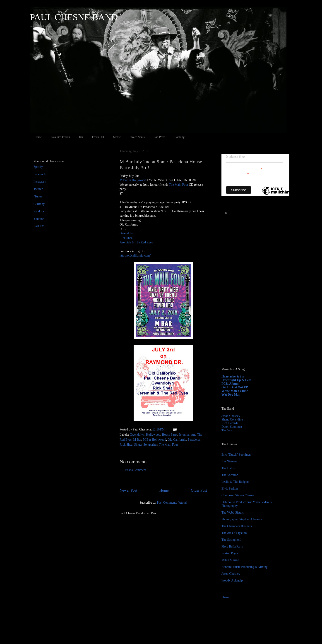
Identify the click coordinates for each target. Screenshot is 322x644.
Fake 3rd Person (60, 137)
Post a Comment (136, 470)
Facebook (40, 174)
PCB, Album (230, 384)
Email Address (238, 174)
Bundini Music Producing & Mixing (245, 567)
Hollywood (153, 435)
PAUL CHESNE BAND (74, 17)
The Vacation (230, 475)
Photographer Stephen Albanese (242, 519)
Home (38, 137)
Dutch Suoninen (232, 427)
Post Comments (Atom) (172, 503)
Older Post (199, 490)
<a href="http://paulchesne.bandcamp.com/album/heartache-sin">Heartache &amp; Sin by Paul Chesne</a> (250, 312)
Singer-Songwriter (146, 445)
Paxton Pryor (230, 553)
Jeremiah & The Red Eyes (136, 242)
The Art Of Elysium (234, 533)
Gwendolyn (127, 233)
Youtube (39, 219)
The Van (227, 430)
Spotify (38, 167)
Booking (179, 137)
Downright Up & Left (236, 380)
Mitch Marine (230, 560)
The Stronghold (231, 540)
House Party (170, 435)
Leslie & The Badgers (235, 482)
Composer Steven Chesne (238, 495)
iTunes (38, 196)
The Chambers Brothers (237, 526)
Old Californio (177, 440)
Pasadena (194, 440)
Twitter (38, 189)
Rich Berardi (230, 423)
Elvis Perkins (230, 489)
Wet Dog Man (231, 395)
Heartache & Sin (233, 376)
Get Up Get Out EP (235, 387)
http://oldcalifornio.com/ (135, 256)
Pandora (39, 211)
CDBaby (39, 204)
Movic (117, 137)
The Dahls (228, 468)
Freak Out (98, 137)
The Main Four (179, 185)
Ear (81, 137)
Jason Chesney (231, 416)
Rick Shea (126, 238)
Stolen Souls (137, 137)
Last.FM (39, 226)
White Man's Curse (235, 391)
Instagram (40, 182)
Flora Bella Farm (232, 547)
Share (225, 597)
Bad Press (160, 137)
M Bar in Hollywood (133, 180)
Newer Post (128, 490)
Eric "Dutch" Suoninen (236, 455)
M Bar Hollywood (155, 440)
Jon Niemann (230, 461)
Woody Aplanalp (232, 580)
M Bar (137, 440)
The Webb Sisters (233, 513)
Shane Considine (232, 419)
